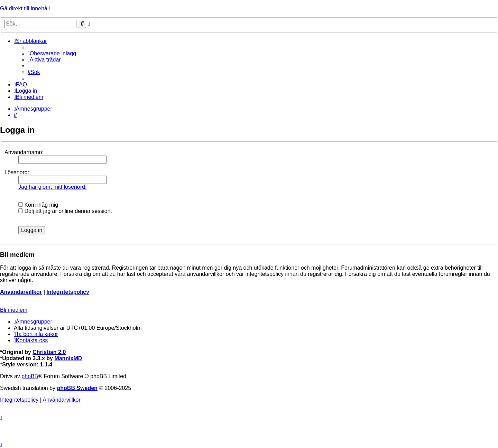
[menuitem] (52, 53)
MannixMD (68, 358)
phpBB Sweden (77, 388)
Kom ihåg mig (38, 205)
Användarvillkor (21, 292)
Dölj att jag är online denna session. (65, 211)
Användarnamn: (24, 152)
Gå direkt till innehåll (25, 8)
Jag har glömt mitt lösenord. (52, 187)
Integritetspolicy (68, 292)
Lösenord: (17, 172)
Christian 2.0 (49, 352)
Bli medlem (14, 310)
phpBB (30, 376)
